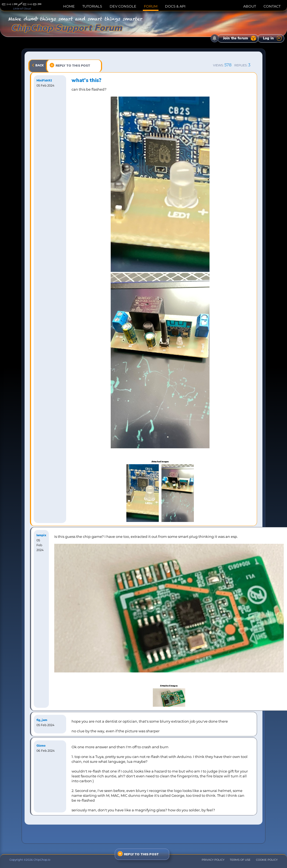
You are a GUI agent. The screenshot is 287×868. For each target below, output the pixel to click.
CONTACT (272, 6)
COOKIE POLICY (267, 860)
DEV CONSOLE (123, 6)
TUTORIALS (92, 6)
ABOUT (250, 6)
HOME (69, 6)
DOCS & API (175, 6)
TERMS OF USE (240, 860)
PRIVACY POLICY (213, 860)
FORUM (151, 6)
